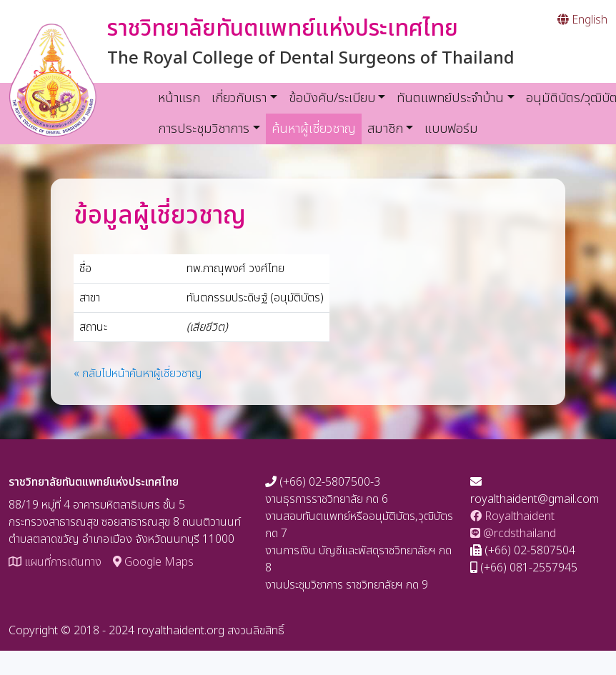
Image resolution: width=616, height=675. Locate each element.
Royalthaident (512, 516)
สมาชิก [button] (385, 129)
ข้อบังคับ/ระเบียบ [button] (332, 98)
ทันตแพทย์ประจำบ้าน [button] (450, 98)
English (582, 20)
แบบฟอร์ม (451, 129)
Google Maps (153, 562)
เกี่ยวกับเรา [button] (239, 98)
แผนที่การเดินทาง (55, 562)
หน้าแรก (179, 98)
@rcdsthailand (513, 534)
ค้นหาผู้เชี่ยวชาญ (317, 129)
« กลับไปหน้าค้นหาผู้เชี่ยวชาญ (138, 374)
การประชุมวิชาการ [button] (204, 129)
